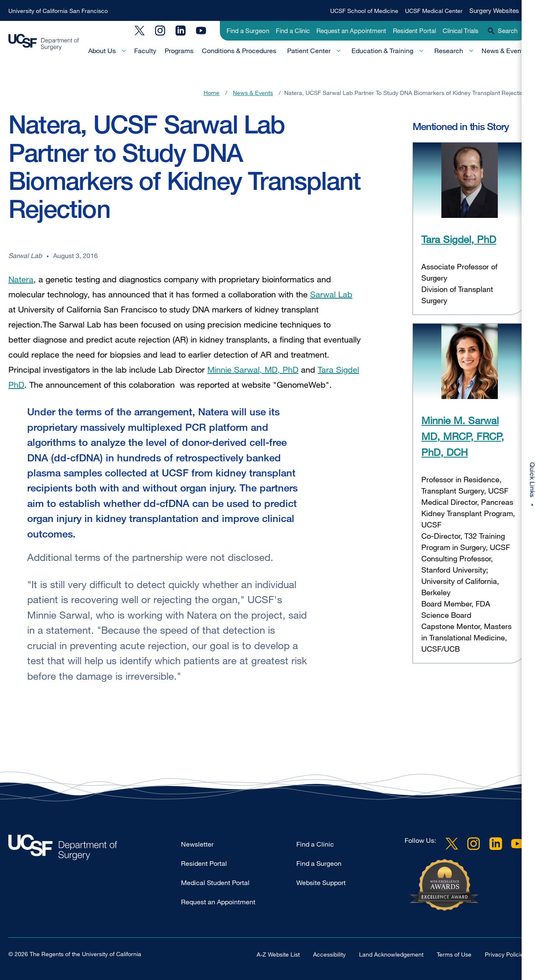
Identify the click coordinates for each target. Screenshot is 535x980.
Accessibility (329, 954)
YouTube (201, 31)
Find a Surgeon (248, 31)
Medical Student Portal (215, 883)
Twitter (140, 31)
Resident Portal (414, 31)
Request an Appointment (351, 31)
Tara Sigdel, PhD (459, 239)
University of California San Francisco (58, 11)
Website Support (321, 883)
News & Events (504, 51)
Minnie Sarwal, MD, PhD (253, 370)
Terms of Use (454, 954)
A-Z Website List (278, 954)
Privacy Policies (506, 954)
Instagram (160, 31)
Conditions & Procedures (239, 51)
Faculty (145, 51)
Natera (21, 279)
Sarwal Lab (331, 294)
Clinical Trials (461, 31)
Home (211, 93)
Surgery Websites (494, 10)
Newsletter (197, 844)
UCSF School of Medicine (364, 11)
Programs (179, 51)
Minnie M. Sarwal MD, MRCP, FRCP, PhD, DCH (463, 436)
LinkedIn (181, 31)
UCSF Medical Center (434, 11)
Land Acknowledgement (391, 954)
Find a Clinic (293, 31)
